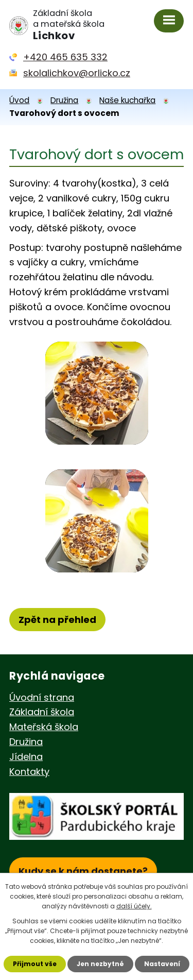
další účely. (134, 906)
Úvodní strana (42, 697)
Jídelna (26, 757)
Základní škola (42, 712)
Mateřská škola (44, 727)
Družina (64, 100)
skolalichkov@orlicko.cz (77, 73)
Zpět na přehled (57, 620)
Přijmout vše (35, 964)
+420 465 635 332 (65, 57)
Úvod (19, 100)
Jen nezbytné (100, 964)
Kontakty (29, 772)
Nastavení (162, 964)
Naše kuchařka (127, 100)
